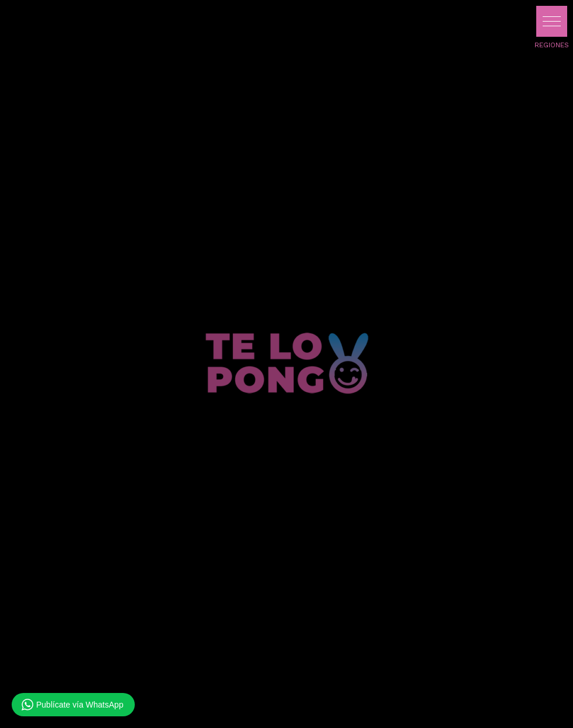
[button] (552, 21)
